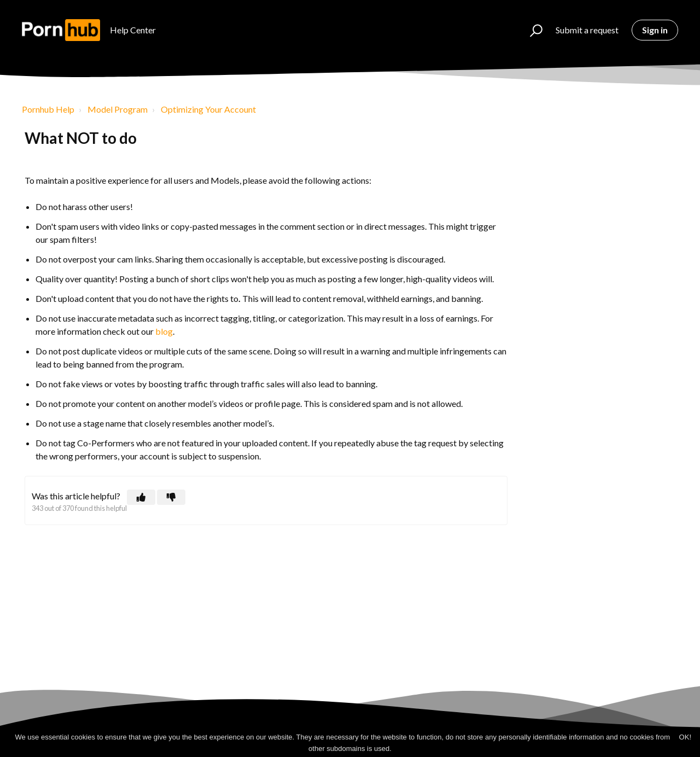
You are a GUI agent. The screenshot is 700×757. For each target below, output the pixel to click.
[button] (531, 30)
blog (164, 331)
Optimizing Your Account (208, 109)
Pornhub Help (48, 109)
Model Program (118, 109)
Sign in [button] (655, 30)
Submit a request (587, 30)
